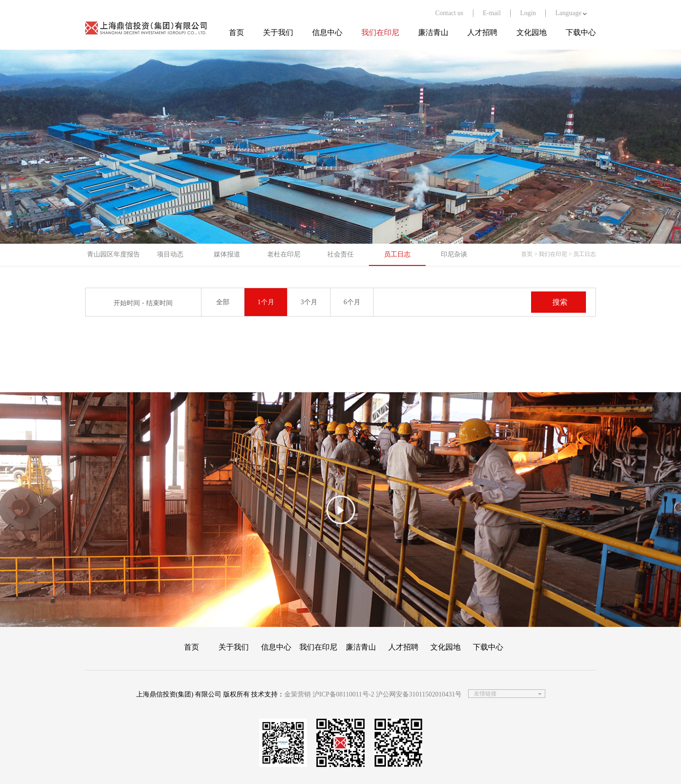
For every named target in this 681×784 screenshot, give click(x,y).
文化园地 (532, 32)
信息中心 (327, 32)
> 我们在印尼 (550, 254)
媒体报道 (227, 254)
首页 (236, 32)
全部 (223, 302)
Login (528, 13)
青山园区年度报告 (113, 254)
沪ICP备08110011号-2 (343, 694)
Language (571, 13)
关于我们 (278, 32)
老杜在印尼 (284, 254)
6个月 (352, 302)
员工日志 (397, 254)
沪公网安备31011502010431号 (419, 694)
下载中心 (581, 32)
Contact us (449, 13)
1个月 (266, 302)
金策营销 (297, 694)
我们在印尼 (380, 32)
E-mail (492, 13)
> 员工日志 (582, 254)
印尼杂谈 (454, 254)
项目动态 (170, 254)
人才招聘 (482, 32)
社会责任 (340, 254)
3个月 (309, 302)
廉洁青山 (433, 32)
